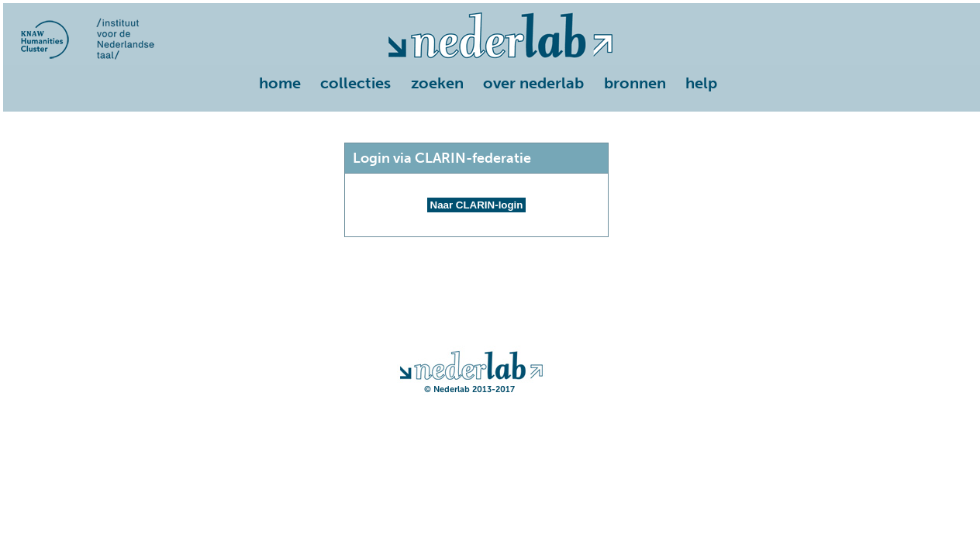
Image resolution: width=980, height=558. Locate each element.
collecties (355, 83)
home (280, 83)
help (701, 83)
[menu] (492, 84)
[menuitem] (283, 84)
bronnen (635, 83)
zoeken (437, 83)
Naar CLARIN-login (477, 205)
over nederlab (533, 83)
